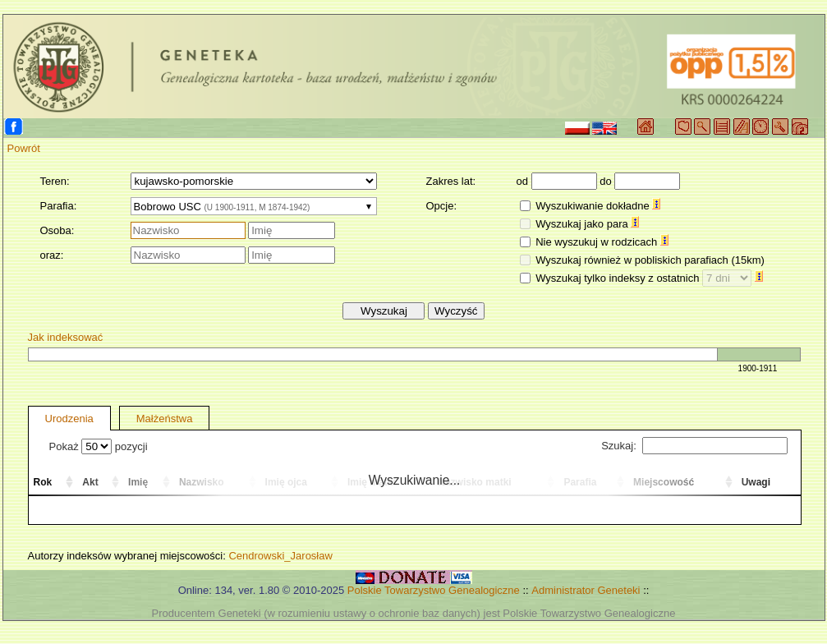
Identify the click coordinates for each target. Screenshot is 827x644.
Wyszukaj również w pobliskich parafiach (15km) (650, 260)
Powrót (24, 148)
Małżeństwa (165, 419)
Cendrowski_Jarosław (280, 556)
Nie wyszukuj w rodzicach (602, 242)
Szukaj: (694, 446)
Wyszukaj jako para (587, 224)
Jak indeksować (66, 337)
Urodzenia (69, 419)
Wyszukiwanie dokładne (598, 206)
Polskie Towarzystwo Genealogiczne (434, 590)
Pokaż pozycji (99, 446)
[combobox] (254, 206)
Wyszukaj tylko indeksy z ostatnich (649, 278)
